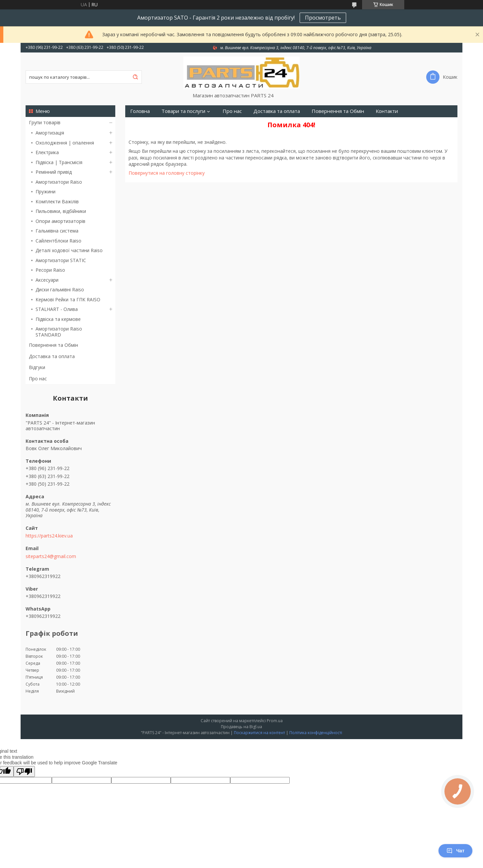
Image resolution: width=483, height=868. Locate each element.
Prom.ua (275, 721)
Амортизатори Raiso (59, 182)
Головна (140, 111)
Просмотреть (323, 18)
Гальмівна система (57, 231)
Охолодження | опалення (65, 143)
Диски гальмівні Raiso (60, 289)
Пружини (46, 192)
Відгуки (37, 367)
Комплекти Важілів (57, 201)
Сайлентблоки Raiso (58, 241)
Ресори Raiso (50, 270)
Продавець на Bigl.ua (241, 727)
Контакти (387, 111)
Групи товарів (45, 122)
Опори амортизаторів (60, 221)
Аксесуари (47, 280)
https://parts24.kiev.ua (49, 536)
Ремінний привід (54, 172)
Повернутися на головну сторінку (167, 173)
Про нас (38, 379)
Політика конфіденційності (316, 733)
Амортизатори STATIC (61, 260)
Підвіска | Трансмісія (59, 162)
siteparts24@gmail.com (51, 556)
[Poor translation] (24, 772)
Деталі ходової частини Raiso (69, 250)
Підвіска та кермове (58, 319)
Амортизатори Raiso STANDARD (59, 332)
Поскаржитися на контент (259, 733)
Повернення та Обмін (53, 345)
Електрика (47, 152)
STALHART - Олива (57, 309)
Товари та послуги (183, 111)
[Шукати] (135, 77)
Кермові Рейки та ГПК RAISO (68, 299)
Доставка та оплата (52, 356)
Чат (455, 851)
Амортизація (50, 133)
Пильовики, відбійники (61, 211)
